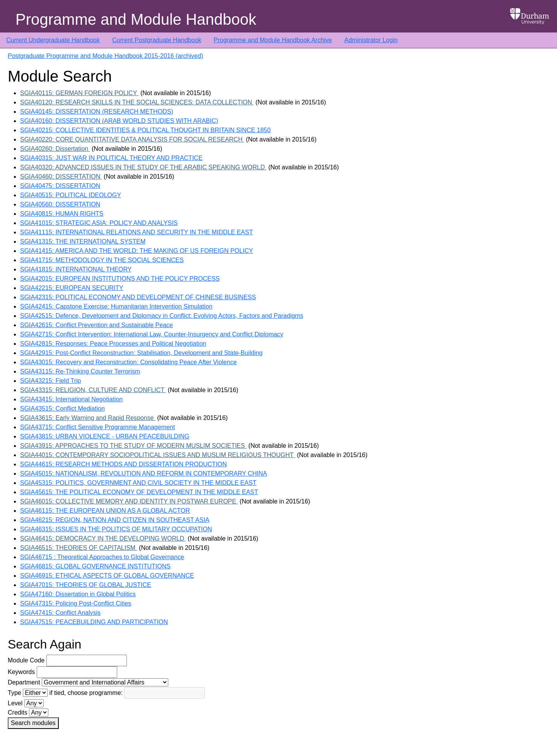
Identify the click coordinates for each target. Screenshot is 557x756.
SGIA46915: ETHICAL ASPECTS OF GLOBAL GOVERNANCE (107, 576)
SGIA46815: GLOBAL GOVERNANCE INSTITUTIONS (95, 566)
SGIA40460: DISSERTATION (61, 177)
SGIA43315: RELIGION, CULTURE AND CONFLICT (93, 390)
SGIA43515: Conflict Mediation (62, 409)
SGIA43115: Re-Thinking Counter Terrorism (80, 371)
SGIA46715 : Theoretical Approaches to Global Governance (102, 557)
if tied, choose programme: (86, 693)
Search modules (33, 723)
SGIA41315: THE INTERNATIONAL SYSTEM (83, 241)
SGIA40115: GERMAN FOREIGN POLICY (79, 93)
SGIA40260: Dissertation (55, 149)
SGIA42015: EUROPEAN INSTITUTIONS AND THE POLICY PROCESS (120, 279)
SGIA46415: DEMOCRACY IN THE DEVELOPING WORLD (103, 538)
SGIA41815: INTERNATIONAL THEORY (76, 269)
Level (15, 703)
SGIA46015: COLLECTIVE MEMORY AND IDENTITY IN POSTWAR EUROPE (129, 501)
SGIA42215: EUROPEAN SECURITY (72, 288)
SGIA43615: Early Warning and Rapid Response (88, 418)
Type (15, 693)
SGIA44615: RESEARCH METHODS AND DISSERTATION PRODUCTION (123, 464)
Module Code (26, 660)
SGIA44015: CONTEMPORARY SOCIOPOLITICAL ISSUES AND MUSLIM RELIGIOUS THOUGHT (158, 455)
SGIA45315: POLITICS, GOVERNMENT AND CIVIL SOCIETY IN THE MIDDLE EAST (138, 483)
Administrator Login (371, 40)
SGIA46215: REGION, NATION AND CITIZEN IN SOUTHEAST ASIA (115, 520)
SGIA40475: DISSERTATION (60, 186)
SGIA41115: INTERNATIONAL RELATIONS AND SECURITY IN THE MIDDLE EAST (137, 232)
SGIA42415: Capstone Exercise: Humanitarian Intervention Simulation (116, 306)
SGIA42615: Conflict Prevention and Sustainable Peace (97, 325)
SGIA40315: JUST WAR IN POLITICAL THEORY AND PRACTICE (111, 158)
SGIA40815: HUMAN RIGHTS (62, 214)
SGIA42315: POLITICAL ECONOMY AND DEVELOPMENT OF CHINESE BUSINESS (138, 297)
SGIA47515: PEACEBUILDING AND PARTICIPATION (94, 622)
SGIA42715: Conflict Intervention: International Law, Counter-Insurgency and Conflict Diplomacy (152, 334)
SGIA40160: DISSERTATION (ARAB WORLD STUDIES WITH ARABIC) (119, 121)
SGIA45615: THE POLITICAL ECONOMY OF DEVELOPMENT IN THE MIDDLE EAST (139, 492)
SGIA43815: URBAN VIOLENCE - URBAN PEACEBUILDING (105, 436)
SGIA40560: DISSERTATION (60, 204)
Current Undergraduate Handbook (53, 40)
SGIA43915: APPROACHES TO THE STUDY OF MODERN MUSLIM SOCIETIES (133, 446)
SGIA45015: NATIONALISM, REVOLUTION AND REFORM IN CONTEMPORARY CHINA (144, 474)
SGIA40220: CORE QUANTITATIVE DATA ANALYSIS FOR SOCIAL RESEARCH (132, 139)
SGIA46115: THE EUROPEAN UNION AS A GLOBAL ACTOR (105, 511)
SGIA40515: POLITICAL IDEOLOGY (71, 195)
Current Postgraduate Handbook (157, 40)
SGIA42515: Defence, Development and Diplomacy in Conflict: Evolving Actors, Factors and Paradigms (162, 316)
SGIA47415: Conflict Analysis (60, 613)
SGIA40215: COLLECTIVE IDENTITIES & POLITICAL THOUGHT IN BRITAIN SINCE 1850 (145, 130)
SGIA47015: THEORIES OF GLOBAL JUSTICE (86, 585)
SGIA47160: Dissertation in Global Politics (78, 594)
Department (24, 682)
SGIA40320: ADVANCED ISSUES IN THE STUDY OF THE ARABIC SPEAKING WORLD (143, 167)
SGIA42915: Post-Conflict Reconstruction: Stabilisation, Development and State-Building (141, 353)
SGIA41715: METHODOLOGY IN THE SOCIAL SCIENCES (102, 260)
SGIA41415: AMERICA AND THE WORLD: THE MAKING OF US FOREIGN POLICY (137, 251)
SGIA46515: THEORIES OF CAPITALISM (79, 548)
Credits (18, 712)
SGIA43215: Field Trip (50, 381)
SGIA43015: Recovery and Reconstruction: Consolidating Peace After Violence (128, 362)
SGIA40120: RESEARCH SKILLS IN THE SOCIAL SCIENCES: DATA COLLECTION (137, 102)
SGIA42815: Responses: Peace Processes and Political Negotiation (113, 344)
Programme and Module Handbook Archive (273, 40)
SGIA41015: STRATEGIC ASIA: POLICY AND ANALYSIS (99, 223)
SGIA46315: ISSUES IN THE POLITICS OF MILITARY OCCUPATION (116, 529)
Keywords (21, 672)
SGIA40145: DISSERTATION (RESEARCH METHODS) (97, 112)
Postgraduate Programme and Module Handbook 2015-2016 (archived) (105, 56)
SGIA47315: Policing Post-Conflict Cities (76, 603)
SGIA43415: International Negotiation (71, 399)
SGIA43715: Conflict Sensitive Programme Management (97, 427)
